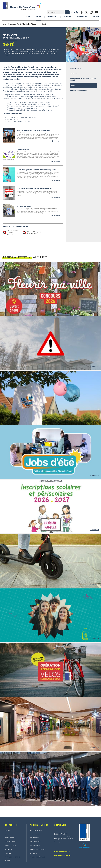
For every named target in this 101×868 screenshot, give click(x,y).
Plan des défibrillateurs (78, 91)
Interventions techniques (38, 849)
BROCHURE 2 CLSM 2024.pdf (32, 232)
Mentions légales (10, 842)
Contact (8, 834)
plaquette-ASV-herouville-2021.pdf (13, 232)
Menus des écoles (35, 842)
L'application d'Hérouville (37, 857)
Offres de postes (35, 853)
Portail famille (34, 838)
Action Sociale (75, 69)
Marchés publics (35, 846)
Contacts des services (62, 855)
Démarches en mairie (36, 830)
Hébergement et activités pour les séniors (83, 80)
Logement (74, 74)
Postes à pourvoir (11, 846)
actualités (8, 849)
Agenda (7, 830)
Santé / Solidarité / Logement (28, 24)
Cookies (7, 861)
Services (12, 24)
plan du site (9, 853)
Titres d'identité (35, 834)
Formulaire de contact (63, 852)
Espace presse (9, 838)
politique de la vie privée (13, 857)
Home (4, 24)
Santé (73, 86)
